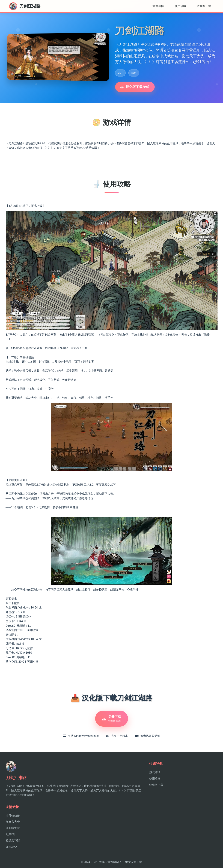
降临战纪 (11, 847)
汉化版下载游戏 (135, 87)
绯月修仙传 (13, 816)
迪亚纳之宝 (13, 828)
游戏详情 (158, 6)
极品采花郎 (13, 841)
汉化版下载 (204, 6)
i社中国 (10, 834)
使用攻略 (180, 6)
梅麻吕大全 (13, 822)
